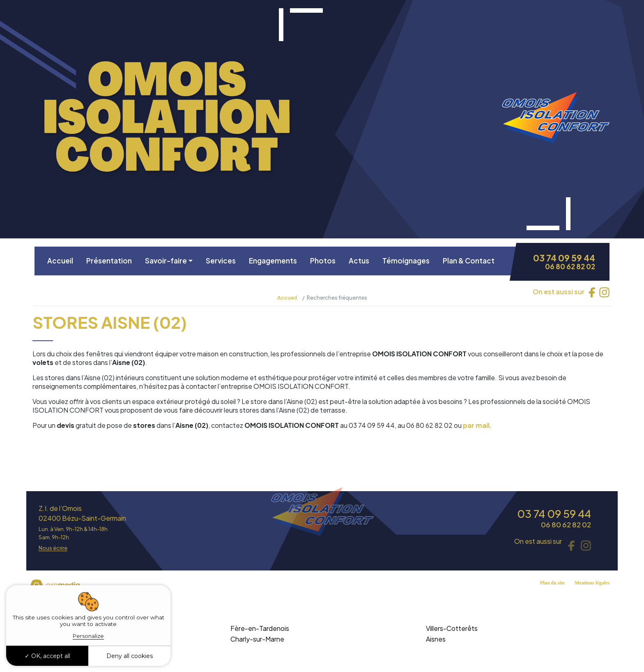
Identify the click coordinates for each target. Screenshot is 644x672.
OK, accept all (47, 656)
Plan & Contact (469, 261)
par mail (476, 425)
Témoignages (406, 261)
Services (221, 261)
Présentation (109, 261)
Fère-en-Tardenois (260, 628)
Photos (323, 261)
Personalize (88, 636)
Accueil (60, 261)
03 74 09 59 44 (564, 258)
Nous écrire (53, 548)
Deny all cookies (130, 656)
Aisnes (436, 639)
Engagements (273, 261)
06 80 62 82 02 (570, 267)
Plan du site (552, 583)
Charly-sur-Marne (257, 639)
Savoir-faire (166, 261)
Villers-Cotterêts (452, 628)
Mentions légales (592, 583)
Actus (359, 261)
